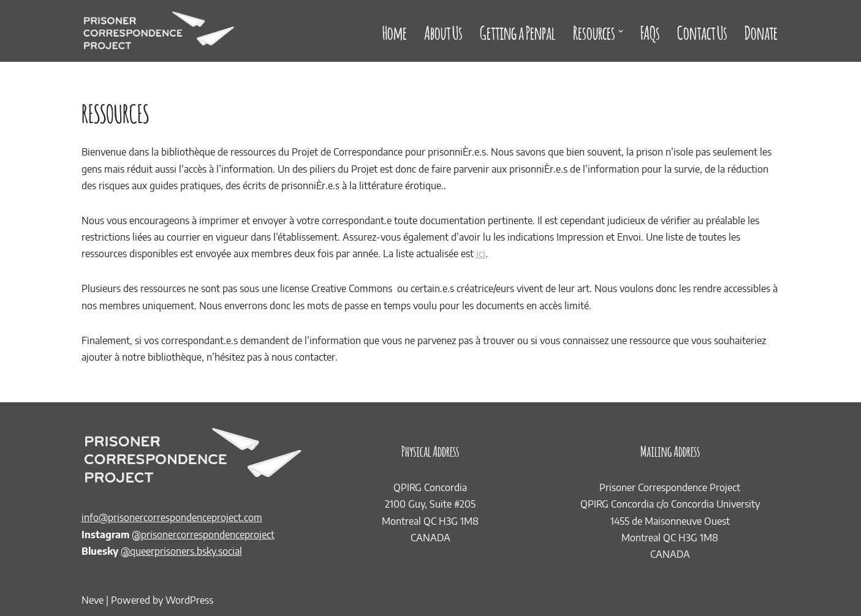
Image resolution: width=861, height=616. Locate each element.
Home (395, 31)
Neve (93, 600)
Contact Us (702, 31)
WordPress (189, 600)
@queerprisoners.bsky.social (181, 551)
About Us (443, 31)
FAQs (650, 31)
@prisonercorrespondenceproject (203, 535)
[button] (621, 31)
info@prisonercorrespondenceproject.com (172, 517)
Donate (761, 31)
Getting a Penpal (518, 31)
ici (481, 254)
